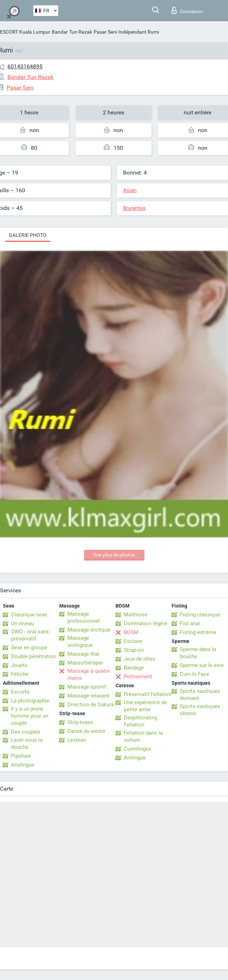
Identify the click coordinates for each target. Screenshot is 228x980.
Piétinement (138, 677)
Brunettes (134, 208)
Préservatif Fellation (148, 694)
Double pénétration (34, 656)
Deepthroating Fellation (140, 721)
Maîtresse (136, 615)
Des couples (26, 732)
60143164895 (25, 66)
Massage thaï (83, 654)
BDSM (131, 632)
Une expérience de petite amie (145, 706)
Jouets (19, 665)
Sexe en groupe (29, 648)
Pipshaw (21, 756)
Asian (130, 190)
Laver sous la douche (27, 743)
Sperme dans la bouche (198, 653)
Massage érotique (89, 630)
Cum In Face (194, 674)
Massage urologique (80, 642)
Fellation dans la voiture (143, 736)
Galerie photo (28, 235)
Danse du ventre (86, 731)
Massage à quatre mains (89, 674)
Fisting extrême (198, 632)
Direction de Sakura (91, 705)
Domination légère (146, 623)
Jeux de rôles (140, 659)
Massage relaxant (88, 696)
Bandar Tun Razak (72, 32)
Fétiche (20, 674)
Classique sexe (29, 615)
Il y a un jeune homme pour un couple (30, 716)
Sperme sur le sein (202, 665)
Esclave (133, 641)
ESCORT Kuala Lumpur (25, 32)
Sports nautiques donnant (200, 695)
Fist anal (190, 623)
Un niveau (23, 623)
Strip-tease (80, 722)
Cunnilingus (138, 749)
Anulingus (23, 765)
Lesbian (77, 740)
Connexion (187, 10)
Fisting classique (200, 615)
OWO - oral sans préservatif (30, 635)
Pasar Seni (105, 32)
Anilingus (135, 758)
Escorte (20, 692)
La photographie (30, 701)
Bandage (134, 668)
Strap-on (134, 650)
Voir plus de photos (114, 555)
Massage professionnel (84, 617)
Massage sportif (87, 687)
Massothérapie (85, 663)
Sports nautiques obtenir (200, 710)
